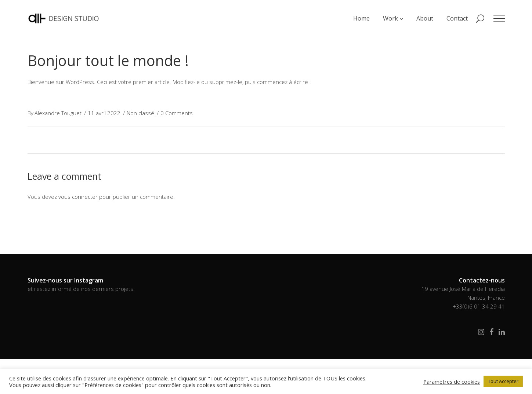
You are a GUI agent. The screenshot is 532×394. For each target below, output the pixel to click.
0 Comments (177, 113)
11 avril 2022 (104, 113)
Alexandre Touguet (58, 113)
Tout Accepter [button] (503, 381)
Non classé (140, 113)
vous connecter (78, 197)
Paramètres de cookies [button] (452, 382)
